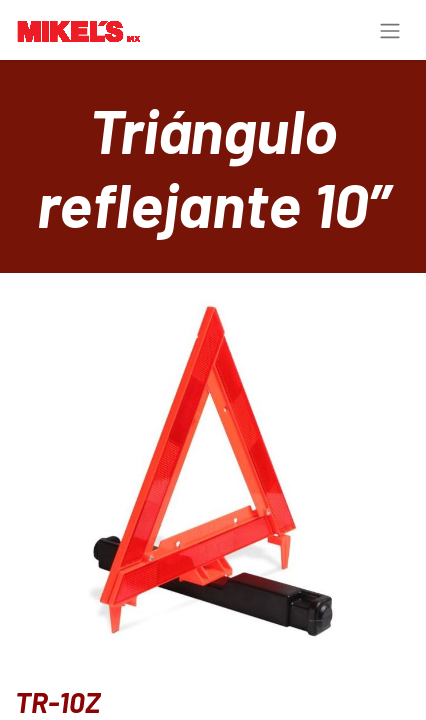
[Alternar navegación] (390, 30)
